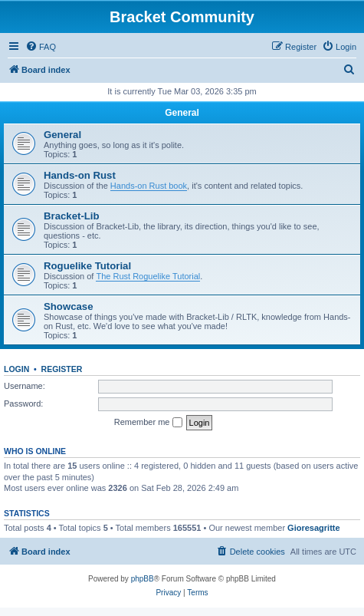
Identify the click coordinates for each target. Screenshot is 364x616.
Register (62, 369)
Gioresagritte (313, 528)
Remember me (148, 423)
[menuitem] (41, 47)
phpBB (143, 579)
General (182, 113)
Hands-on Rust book (149, 186)
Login (16, 369)
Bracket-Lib (72, 216)
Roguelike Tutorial (87, 266)
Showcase (69, 306)
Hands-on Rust (80, 175)
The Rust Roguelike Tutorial (148, 276)
